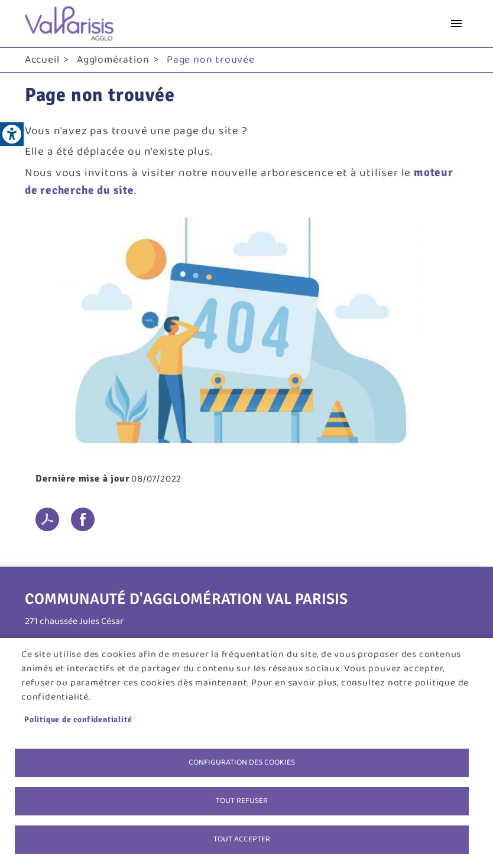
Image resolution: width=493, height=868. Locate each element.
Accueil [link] (42, 60)
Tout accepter (242, 839)
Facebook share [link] (83, 519)
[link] (12, 134)
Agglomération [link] (113, 60)
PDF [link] (47, 519)
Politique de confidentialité (78, 719)
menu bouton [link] (456, 24)
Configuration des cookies (242, 762)
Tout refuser (242, 801)
